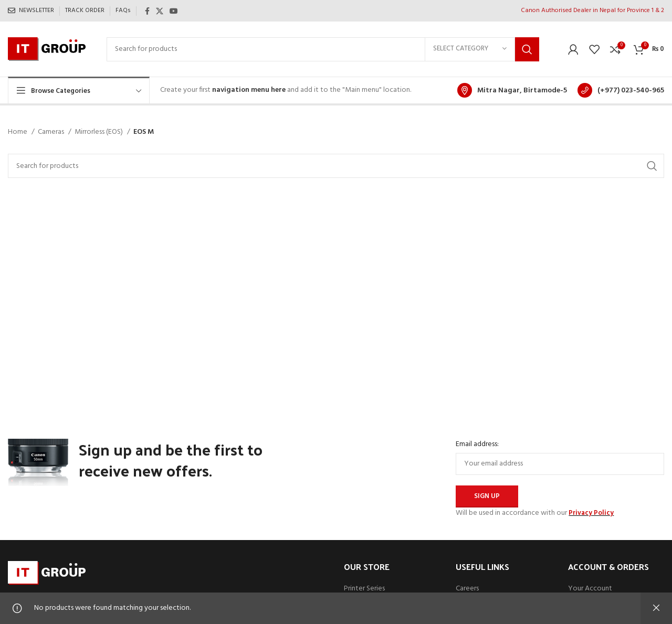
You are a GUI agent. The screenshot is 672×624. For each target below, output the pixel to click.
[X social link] (160, 11)
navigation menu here (249, 90)
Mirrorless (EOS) (99, 132)
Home (18, 132)
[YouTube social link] (174, 11)
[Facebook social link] (147, 11)
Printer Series (364, 589)
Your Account (590, 589)
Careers (467, 589)
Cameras (52, 132)
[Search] (323, 49)
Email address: (477, 445)
